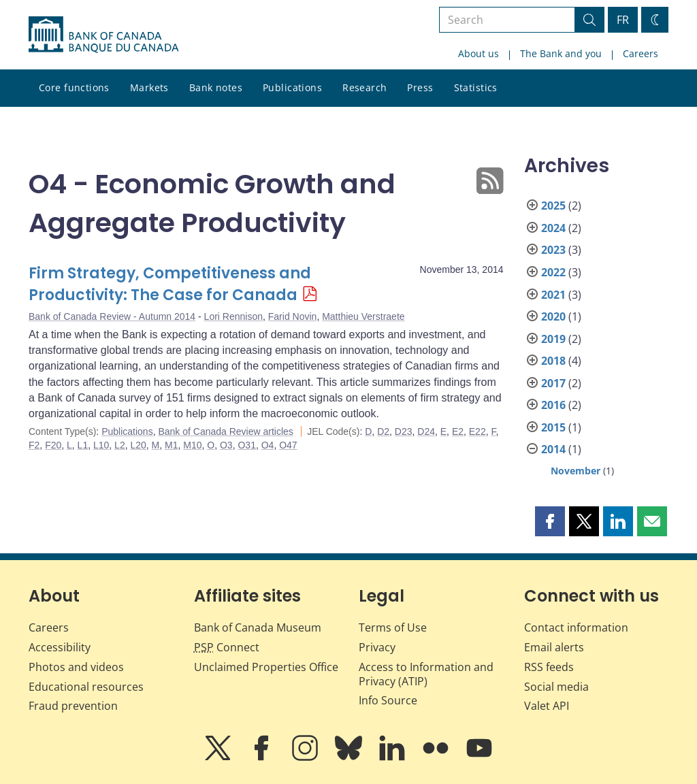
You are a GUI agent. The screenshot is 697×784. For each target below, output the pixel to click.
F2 (34, 445)
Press (420, 87)
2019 (553, 339)
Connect (227, 647)
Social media (556, 687)
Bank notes (216, 87)
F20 (53, 445)
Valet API (547, 706)
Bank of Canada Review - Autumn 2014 (112, 316)
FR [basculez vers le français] (623, 20)
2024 (553, 228)
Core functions (74, 87)
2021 (553, 295)
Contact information (576, 627)
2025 (553, 206)
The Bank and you (561, 53)
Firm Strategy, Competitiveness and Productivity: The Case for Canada (170, 284)
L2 (120, 445)
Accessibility (60, 647)
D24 (426, 431)
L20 (138, 445)
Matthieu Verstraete (363, 316)
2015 (553, 427)
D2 (383, 431)
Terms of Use (393, 627)
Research (364, 87)
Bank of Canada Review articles (225, 431)
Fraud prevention (73, 706)
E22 (477, 431)
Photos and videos (76, 667)
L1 (83, 445)
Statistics (476, 87)
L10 (101, 445)
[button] (550, 521)
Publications (292, 87)
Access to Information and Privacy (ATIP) (426, 674)
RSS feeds (549, 667)
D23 (404, 431)
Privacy (377, 647)
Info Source (388, 700)
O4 (268, 445)
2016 (553, 405)
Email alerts (554, 647)
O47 (288, 445)
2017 (553, 383)
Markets (149, 87)
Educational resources (86, 687)
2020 (553, 316)
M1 (171, 445)
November (576, 471)
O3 (226, 445)
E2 (458, 431)
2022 (553, 272)
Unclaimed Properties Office (266, 667)
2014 (553, 449)
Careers (641, 53)
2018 (553, 361)
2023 (553, 250)
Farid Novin (293, 316)
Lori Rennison (233, 316)
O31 (246, 445)
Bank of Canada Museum (258, 627)
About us (479, 53)
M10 (192, 445)
